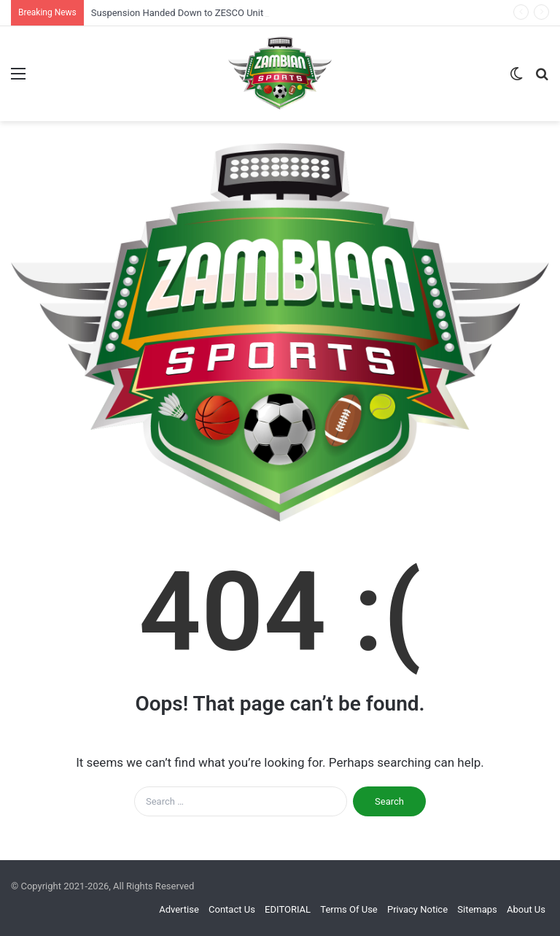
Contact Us (232, 909)
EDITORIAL (288, 909)
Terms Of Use (349, 909)
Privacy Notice (417, 909)
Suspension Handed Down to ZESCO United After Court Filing (219, 13)
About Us (526, 909)
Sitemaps (477, 909)
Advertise (179, 909)
